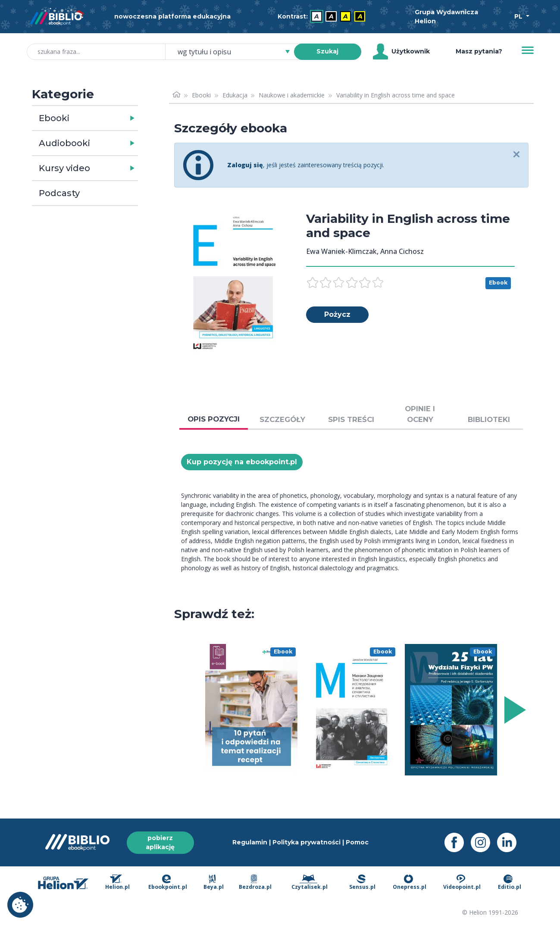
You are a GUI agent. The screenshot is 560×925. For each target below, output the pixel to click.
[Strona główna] (177, 95)
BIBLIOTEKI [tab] (489, 419)
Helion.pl (117, 883)
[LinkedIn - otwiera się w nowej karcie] (510, 842)
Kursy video (64, 168)
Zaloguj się (245, 165)
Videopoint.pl (462, 883)
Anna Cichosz (402, 251)
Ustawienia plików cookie (20, 905)
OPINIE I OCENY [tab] (420, 414)
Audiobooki (64, 143)
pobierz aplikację (160, 842)
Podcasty (59, 193)
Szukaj (327, 51)
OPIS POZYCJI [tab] (214, 419)
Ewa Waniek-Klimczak (341, 251)
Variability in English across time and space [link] (396, 95)
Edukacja (235, 95)
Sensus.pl (362, 883)
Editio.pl (510, 883)
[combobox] (235, 52)
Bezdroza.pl (255, 883)
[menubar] (323, 17)
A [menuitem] (317, 16)
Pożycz (337, 314)
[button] (107, 118)
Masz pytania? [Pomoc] (479, 51)
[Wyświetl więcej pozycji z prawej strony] (513, 710)
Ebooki (54, 118)
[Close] (517, 155)
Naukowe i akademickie (292, 95)
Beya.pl (214, 883)
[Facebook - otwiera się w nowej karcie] (458, 842)
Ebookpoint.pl (168, 883)
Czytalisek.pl (310, 883)
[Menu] (528, 50)
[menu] (251, 710)
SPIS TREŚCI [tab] (351, 419)
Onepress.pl (410, 883)
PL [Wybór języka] (519, 16)
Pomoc (357, 842)
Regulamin (250, 842)
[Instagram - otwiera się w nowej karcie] (484, 842)
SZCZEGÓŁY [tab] (282, 419)
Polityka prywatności (307, 842)
